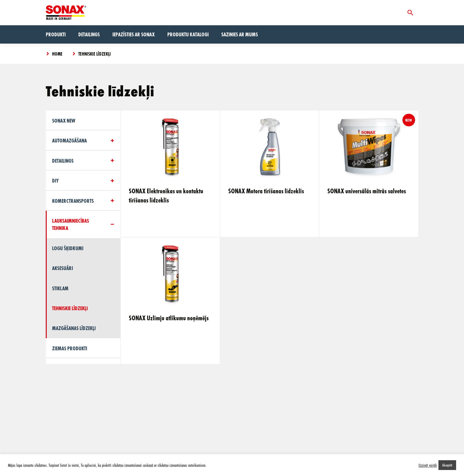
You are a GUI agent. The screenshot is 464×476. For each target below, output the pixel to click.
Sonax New (64, 121)
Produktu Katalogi (188, 34)
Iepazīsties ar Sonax (134, 34)
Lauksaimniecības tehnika (71, 224)
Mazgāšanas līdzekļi (74, 328)
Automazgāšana (69, 140)
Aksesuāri (62, 268)
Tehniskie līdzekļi (95, 54)
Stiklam (60, 288)
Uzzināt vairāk (428, 465)
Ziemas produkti (70, 348)
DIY (55, 181)
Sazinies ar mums (240, 34)
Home (57, 54)
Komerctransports (73, 201)
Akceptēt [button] (447, 465)
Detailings (89, 34)
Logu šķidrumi (68, 248)
